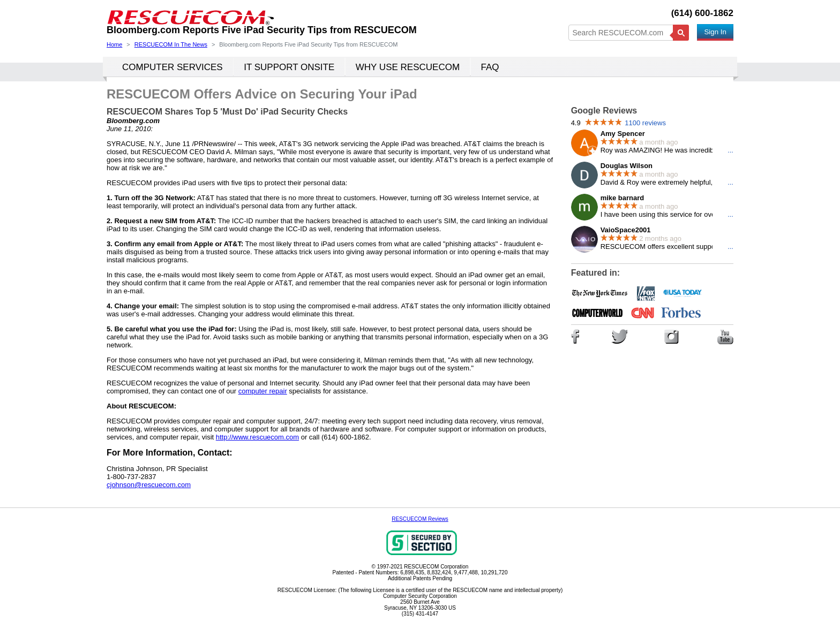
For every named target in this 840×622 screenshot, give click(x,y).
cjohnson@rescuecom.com (149, 485)
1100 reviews (645, 123)
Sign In (715, 32)
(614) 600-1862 (702, 13)
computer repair (263, 391)
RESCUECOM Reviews (420, 519)
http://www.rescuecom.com (257, 437)
